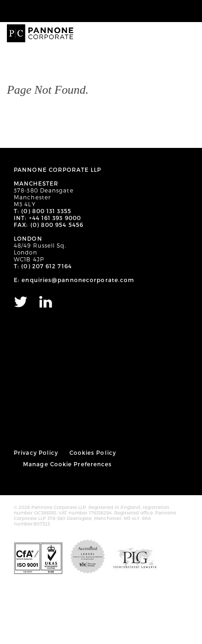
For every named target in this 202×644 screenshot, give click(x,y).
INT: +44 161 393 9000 (47, 218)
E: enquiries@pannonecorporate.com (74, 280)
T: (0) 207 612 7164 (43, 266)
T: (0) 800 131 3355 (43, 211)
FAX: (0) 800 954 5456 (49, 225)
